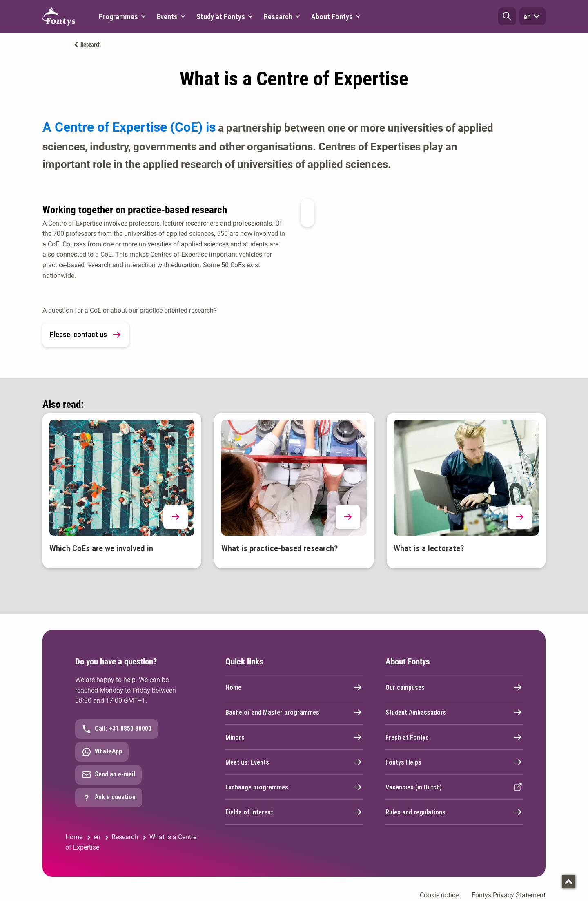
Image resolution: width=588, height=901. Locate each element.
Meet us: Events (294, 762)
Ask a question (109, 798)
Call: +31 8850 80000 (117, 729)
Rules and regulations (454, 812)
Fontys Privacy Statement (509, 895)
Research (91, 45)
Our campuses (454, 687)
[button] (507, 16)
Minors (294, 737)
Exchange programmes (294, 787)
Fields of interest (294, 812)
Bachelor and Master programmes (294, 712)
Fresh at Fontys (454, 737)
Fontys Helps (454, 762)
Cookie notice (439, 895)
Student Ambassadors (454, 712)
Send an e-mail (108, 775)
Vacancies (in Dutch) (454, 787)
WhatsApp (102, 752)
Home (294, 687)
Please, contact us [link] (86, 335)
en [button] (532, 16)
